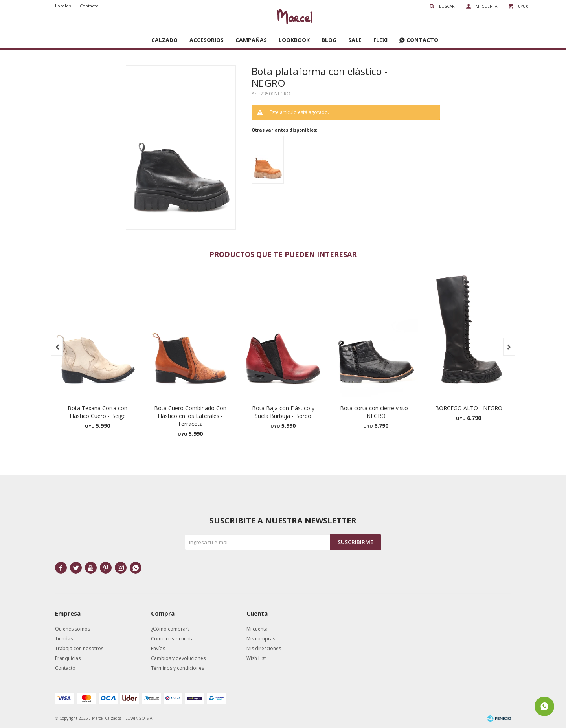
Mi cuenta (257, 629)
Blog (329, 40)
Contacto (422, 40)
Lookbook (294, 40)
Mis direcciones (264, 648)
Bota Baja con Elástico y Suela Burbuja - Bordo (283, 412)
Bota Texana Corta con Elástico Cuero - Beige (97, 412)
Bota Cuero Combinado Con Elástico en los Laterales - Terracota (190, 416)
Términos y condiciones (177, 668)
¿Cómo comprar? (170, 629)
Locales (63, 6)
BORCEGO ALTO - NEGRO (469, 408)
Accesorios (207, 40)
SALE (355, 40)
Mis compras (261, 639)
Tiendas (64, 639)
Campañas (251, 40)
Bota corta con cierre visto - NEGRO (376, 412)
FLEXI (380, 40)
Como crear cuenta (172, 639)
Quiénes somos (73, 629)
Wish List (256, 658)
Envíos (158, 648)
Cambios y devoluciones (178, 658)
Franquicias (68, 658)
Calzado (164, 40)
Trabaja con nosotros (79, 648)
